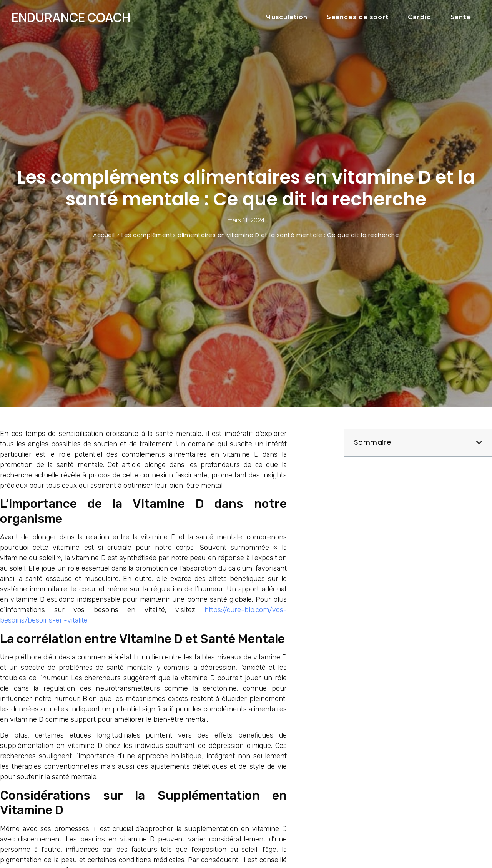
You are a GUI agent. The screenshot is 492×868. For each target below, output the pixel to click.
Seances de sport (358, 17)
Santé (461, 17)
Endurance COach (71, 17)
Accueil (104, 235)
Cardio (419, 17)
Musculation (286, 17)
